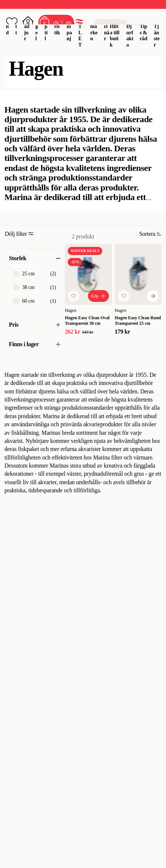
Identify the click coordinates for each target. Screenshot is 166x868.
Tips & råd (143, 33)
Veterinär (107, 26)
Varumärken (94, 26)
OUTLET (80, 29)
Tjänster (157, 36)
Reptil (46, 26)
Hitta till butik (114, 36)
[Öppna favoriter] (12, 22)
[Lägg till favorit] (74, 296)
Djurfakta (130, 36)
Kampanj (69, 26)
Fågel (37, 26)
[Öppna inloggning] (28, 22)
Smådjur (27, 26)
